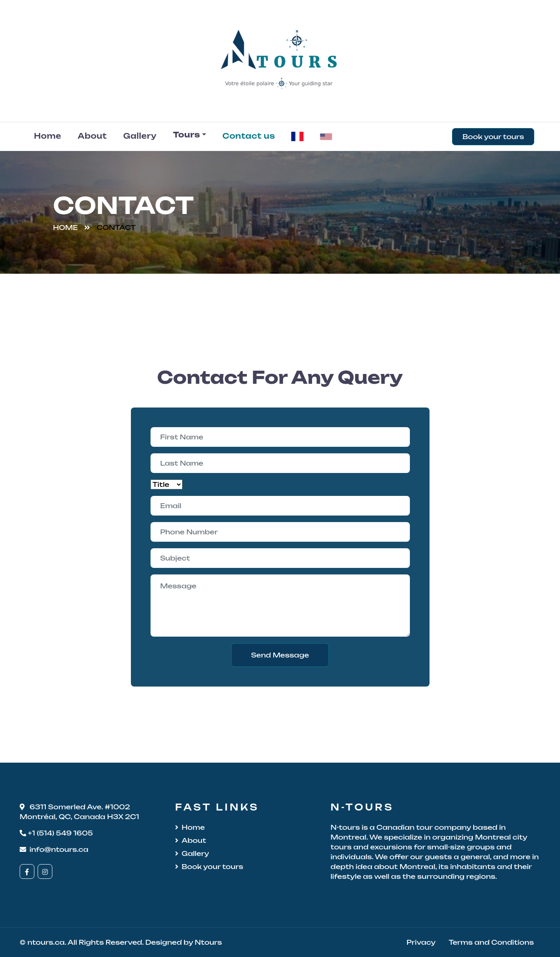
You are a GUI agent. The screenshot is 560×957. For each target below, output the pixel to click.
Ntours (208, 942)
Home (48, 136)
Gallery (140, 136)
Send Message (280, 655)
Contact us (249, 136)
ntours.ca (46, 942)
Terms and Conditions (491, 942)
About (92, 136)
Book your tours (493, 137)
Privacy (421, 942)
